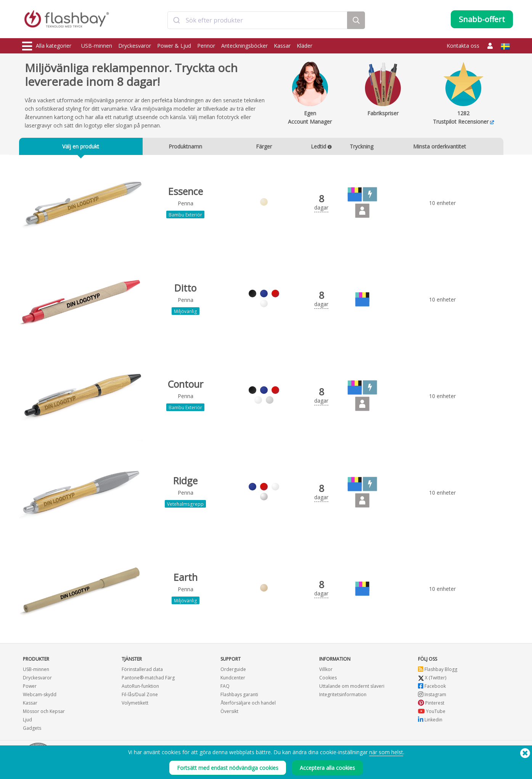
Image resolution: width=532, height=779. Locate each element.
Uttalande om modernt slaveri (352, 686)
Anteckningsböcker (244, 46)
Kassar (282, 46)
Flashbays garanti (239, 695)
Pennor (206, 46)
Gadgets (32, 728)
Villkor (326, 670)
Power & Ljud (174, 46)
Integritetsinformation (343, 695)
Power (30, 686)
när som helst (386, 756)
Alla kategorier (47, 46)
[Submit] (177, 20)
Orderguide (233, 670)
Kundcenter (233, 678)
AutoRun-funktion (140, 686)
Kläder (305, 46)
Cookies (328, 678)
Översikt (229, 712)
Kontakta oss (463, 46)
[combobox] (257, 20)
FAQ (225, 686)
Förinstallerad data (142, 670)
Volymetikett (135, 703)
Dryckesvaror (135, 46)
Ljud (27, 720)
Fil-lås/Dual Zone (140, 695)
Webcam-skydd (40, 695)
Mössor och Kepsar (44, 712)
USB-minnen (97, 46)
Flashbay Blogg (438, 670)
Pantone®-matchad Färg (148, 678)
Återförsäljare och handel (248, 703)
